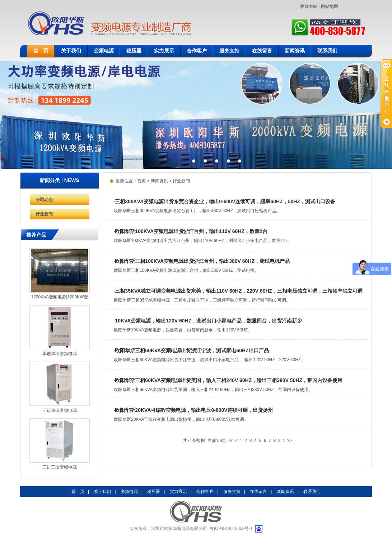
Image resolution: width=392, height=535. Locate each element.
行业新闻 (44, 214)
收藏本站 (309, 6)
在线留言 (262, 51)
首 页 (41, 51)
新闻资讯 (295, 51)
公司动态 (44, 200)
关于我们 (71, 51)
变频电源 (104, 51)
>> (289, 441)
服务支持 (229, 51)
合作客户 (197, 51)
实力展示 (164, 51)
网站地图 (330, 6)
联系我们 (327, 51)
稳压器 (134, 51)
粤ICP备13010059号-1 (231, 529)
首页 (141, 181)
